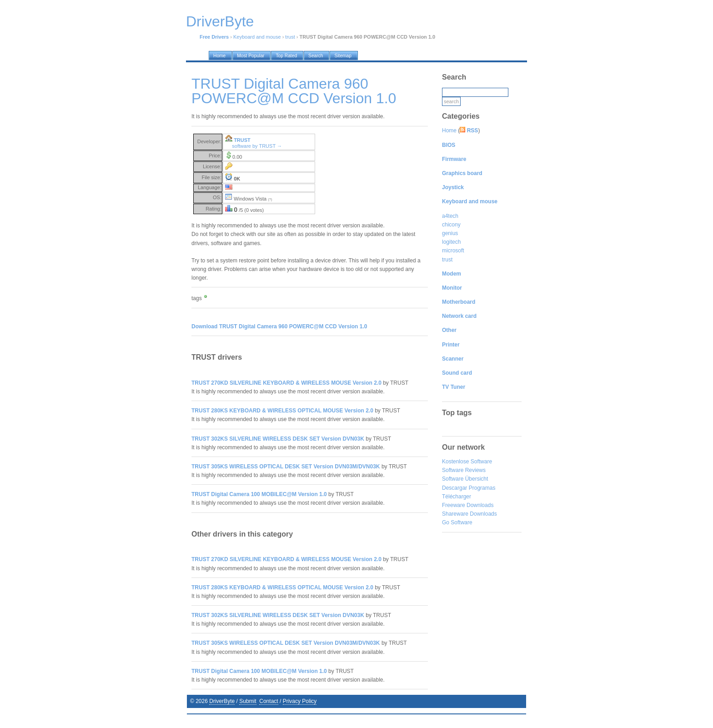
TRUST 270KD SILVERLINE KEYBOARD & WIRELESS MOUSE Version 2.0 (286, 383)
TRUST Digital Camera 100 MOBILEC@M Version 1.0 (259, 494)
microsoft (453, 251)
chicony (451, 225)
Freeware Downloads (468, 505)
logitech (451, 242)
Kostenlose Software (467, 462)
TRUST (242, 140)
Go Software (457, 522)
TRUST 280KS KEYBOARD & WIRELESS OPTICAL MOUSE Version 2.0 (282, 411)
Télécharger (457, 497)
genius (450, 233)
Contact (269, 701)
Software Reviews (464, 470)
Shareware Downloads (469, 514)
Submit (248, 701)
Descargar (454, 488)
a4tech (450, 216)
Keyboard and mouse (257, 37)
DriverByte (222, 701)
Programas (482, 488)
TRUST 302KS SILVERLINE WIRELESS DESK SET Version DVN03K (278, 439)
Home (449, 131)
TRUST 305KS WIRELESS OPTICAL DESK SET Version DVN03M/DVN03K (286, 467)
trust (290, 37)
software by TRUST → (257, 146)
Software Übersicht (465, 479)
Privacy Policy (300, 701)
